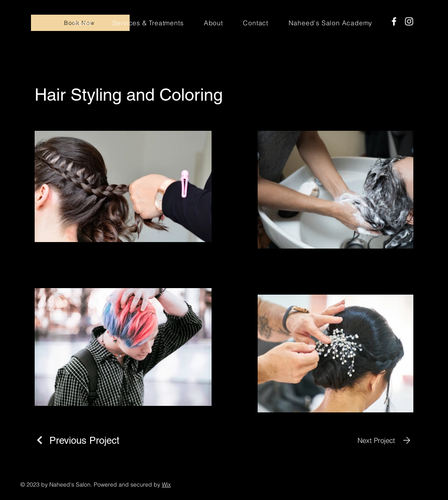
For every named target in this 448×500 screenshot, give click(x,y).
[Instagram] (409, 21)
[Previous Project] (77, 440)
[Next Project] (385, 440)
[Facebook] (394, 21)
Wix (166, 485)
